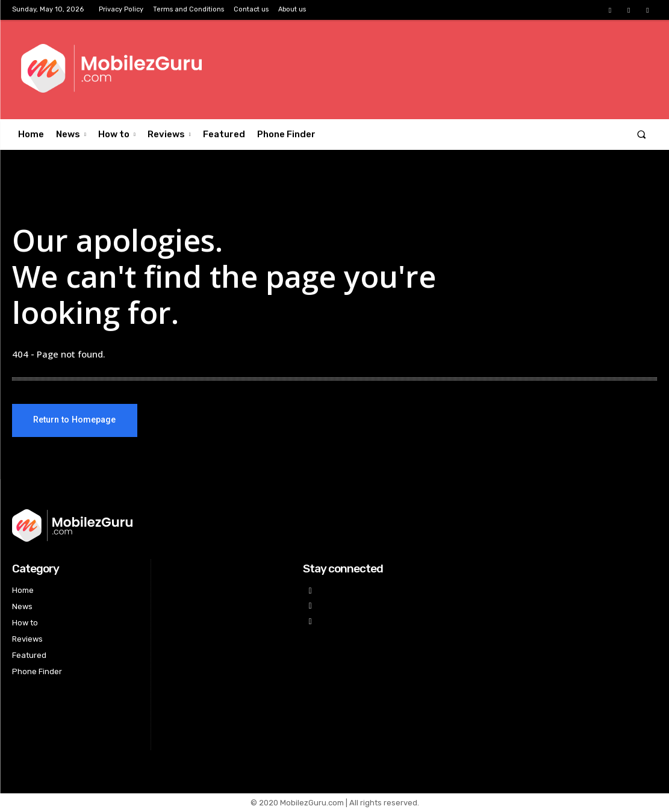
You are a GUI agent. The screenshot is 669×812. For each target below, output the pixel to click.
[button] (642, 135)
